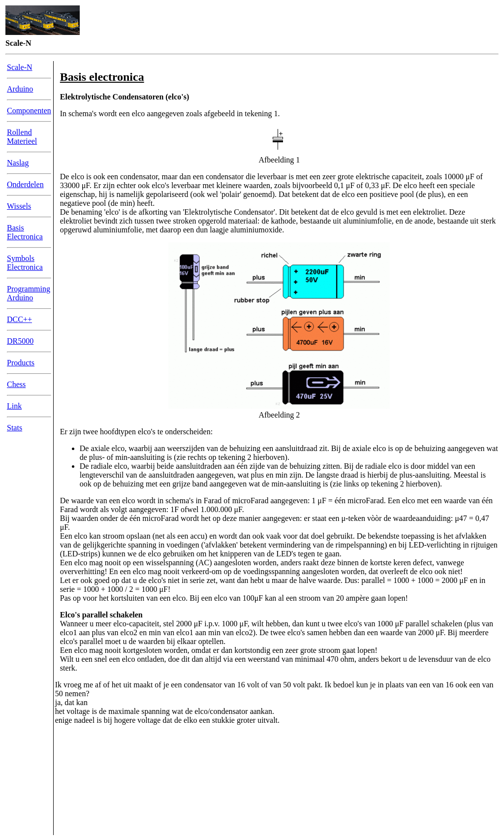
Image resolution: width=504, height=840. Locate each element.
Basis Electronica (25, 232)
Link (14, 406)
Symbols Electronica (25, 263)
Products (21, 363)
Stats (15, 428)
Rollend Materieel (22, 137)
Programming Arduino (29, 293)
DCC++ (19, 319)
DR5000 (20, 341)
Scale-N (20, 67)
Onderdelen (25, 184)
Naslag (18, 163)
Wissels (19, 206)
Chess (16, 384)
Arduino (20, 89)
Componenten (29, 111)
